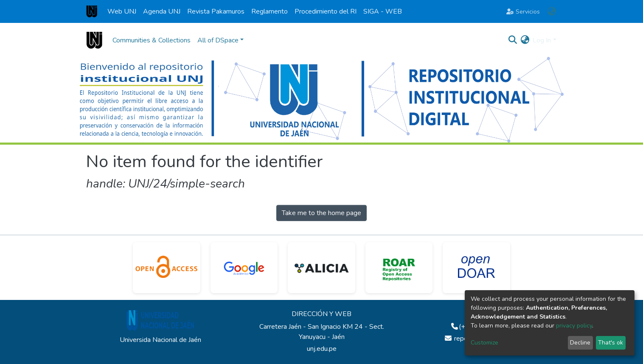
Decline (580, 343)
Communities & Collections (152, 40)
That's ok (611, 343)
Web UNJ (122, 11)
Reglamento (270, 11)
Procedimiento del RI (326, 11)
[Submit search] (512, 40)
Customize (484, 343)
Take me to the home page (321, 213)
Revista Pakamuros (216, 11)
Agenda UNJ (162, 11)
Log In (542, 40)
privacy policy (574, 326)
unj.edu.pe (322, 349)
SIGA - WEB (383, 11)
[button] (552, 11)
